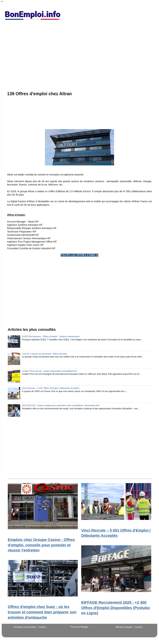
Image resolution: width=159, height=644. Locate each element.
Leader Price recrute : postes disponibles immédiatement (49, 371)
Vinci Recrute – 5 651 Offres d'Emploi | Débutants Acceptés (51, 388)
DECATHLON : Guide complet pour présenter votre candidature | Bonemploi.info (61, 405)
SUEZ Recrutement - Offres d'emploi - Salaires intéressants (51, 337)
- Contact (138, 627)
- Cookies (41, 627)
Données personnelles (25, 627)
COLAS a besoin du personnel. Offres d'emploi (45, 354)
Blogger (84, 627)
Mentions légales (124, 627)
